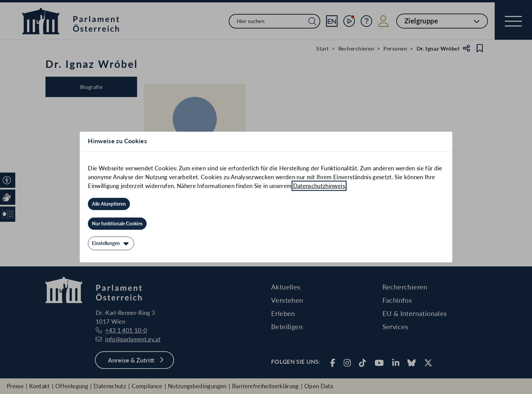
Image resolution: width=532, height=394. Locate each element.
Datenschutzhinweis (319, 186)
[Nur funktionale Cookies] (117, 224)
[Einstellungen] (111, 243)
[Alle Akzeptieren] (109, 204)
